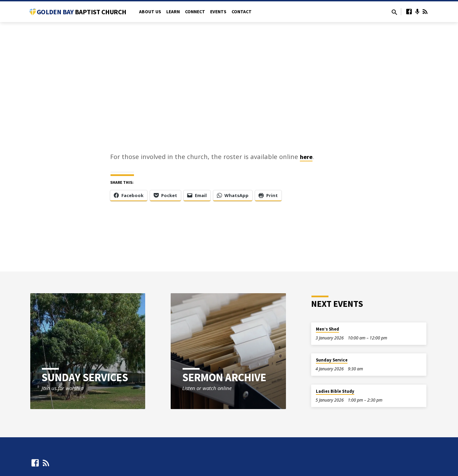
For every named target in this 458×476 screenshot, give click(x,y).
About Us (150, 12)
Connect (195, 12)
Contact (242, 12)
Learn (173, 12)
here (306, 157)
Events (218, 12)
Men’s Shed (327, 329)
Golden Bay (81, 12)
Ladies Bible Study (335, 391)
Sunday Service (332, 360)
